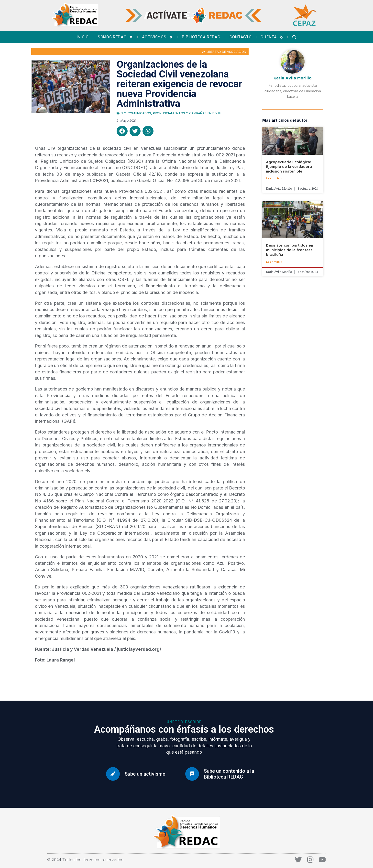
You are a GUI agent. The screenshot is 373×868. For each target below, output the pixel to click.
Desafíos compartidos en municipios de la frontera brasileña (290, 250)
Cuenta (272, 37)
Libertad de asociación (226, 52)
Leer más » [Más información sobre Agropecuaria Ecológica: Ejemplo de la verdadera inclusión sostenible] (274, 178)
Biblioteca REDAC (201, 37)
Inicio (83, 37)
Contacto (241, 37)
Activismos (157, 37)
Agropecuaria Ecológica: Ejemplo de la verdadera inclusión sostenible (289, 166)
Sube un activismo (145, 774)
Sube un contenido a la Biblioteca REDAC (229, 774)
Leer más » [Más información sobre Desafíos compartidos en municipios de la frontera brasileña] (274, 262)
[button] (122, 131)
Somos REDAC (115, 37)
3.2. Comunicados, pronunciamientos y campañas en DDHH (171, 113)
